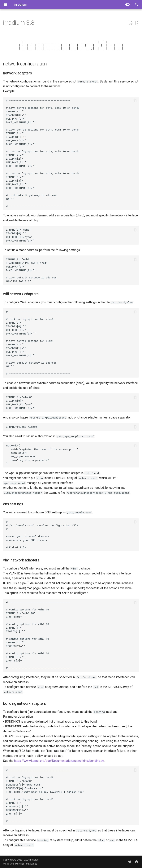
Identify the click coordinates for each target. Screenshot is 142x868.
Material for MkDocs (26, 864)
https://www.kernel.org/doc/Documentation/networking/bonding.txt (59, 764)
